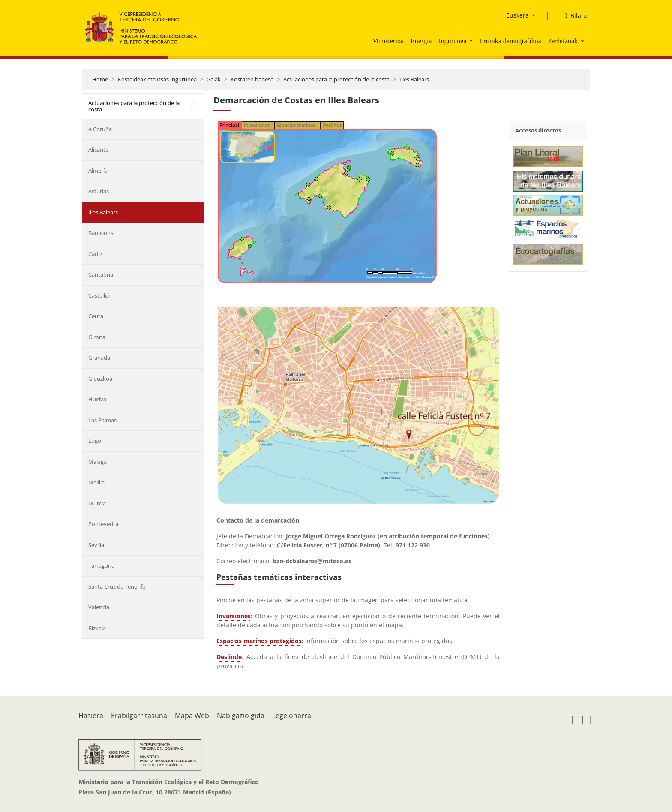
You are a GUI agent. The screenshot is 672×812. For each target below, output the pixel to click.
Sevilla (96, 545)
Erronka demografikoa (510, 41)
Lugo (95, 441)
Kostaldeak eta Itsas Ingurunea (157, 79)
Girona (97, 337)
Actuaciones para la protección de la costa (336, 79)
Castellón (100, 295)
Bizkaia (97, 628)
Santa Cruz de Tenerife (117, 586)
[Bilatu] (573, 16)
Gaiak (214, 79)
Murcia (97, 503)
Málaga (97, 462)
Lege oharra (292, 716)
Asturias (99, 191)
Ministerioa (388, 41)
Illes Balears (414, 79)
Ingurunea (452, 41)
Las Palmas (102, 420)
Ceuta (96, 316)
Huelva (97, 399)
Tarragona (101, 565)
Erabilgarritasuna (139, 716)
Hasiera (91, 716)
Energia (421, 41)
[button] (472, 41)
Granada (99, 358)
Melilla (96, 482)
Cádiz (95, 254)
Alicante (98, 150)
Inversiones (234, 616)
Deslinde (229, 657)
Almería (98, 171)
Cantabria (101, 274)
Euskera (517, 15)
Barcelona (101, 233)
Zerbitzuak (563, 41)
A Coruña (100, 129)
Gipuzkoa (100, 379)
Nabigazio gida (241, 716)
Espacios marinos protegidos (259, 641)
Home (100, 79)
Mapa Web (192, 716)
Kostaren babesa (252, 79)
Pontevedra (103, 524)
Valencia (99, 607)
